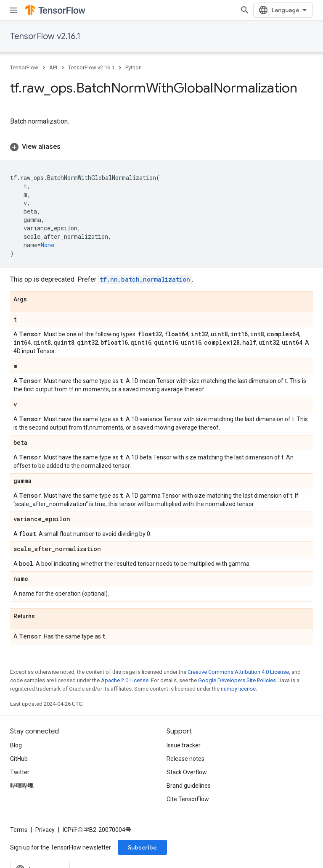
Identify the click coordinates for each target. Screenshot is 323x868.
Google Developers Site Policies (237, 680)
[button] (161, 147)
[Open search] (245, 10)
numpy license (238, 689)
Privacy (45, 830)
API (53, 67)
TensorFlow (24, 67)
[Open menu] (13, 10)
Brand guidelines (189, 786)
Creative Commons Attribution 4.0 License (238, 672)
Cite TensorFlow (188, 799)
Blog (16, 745)
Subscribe (142, 847)
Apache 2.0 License (125, 680)
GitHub (19, 759)
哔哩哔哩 (22, 786)
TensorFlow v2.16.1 (45, 36)
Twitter (20, 772)
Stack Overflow (187, 772)
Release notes (185, 759)
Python (134, 67)
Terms (19, 830)
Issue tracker (184, 745)
